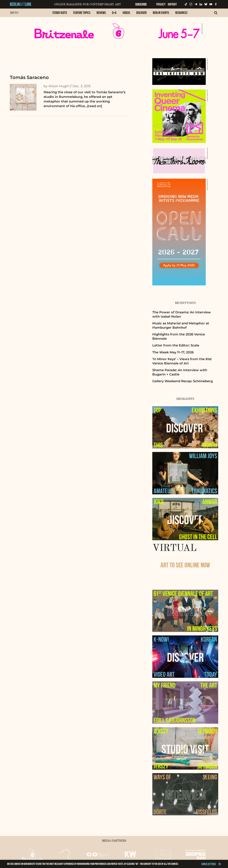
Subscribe (141, 4)
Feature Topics (82, 13)
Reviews (101, 13)
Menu (14, 13)
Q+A (114, 13)
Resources (181, 13)
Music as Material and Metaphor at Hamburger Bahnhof (181, 325)
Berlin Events (161, 13)
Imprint (172, 4)
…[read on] (94, 106)
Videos (126, 13)
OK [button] (220, 864)
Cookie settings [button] (209, 864)
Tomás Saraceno (29, 77)
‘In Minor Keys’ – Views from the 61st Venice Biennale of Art (182, 361)
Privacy (161, 4)
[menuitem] (60, 15)
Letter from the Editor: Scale (176, 345)
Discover (141, 13)
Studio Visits (60, 13)
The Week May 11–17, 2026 (173, 352)
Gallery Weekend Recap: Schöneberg (182, 381)
